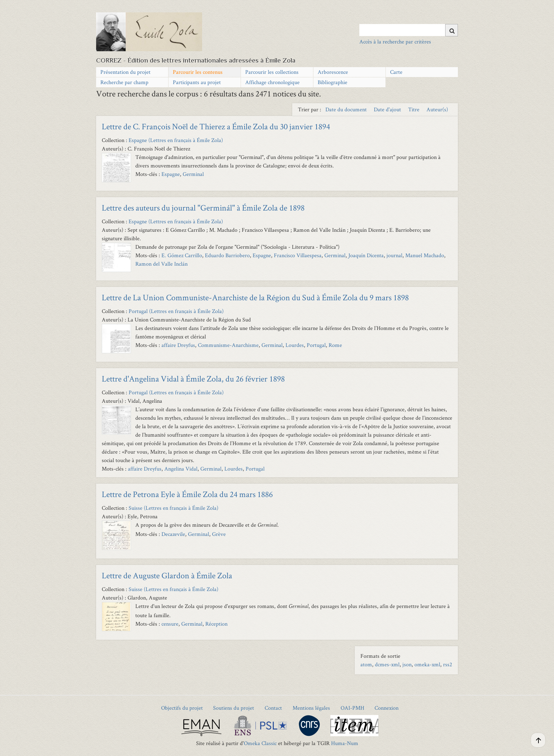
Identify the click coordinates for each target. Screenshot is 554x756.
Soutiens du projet (234, 708)
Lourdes (295, 345)
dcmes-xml (387, 664)
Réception (216, 624)
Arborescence (333, 72)
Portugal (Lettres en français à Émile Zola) (176, 311)
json (407, 664)
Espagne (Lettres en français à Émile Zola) (176, 140)
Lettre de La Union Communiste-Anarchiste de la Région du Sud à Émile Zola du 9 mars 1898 (255, 297)
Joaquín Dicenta (366, 255)
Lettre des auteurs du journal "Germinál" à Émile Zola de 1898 (203, 208)
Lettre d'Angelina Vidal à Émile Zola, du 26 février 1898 (193, 379)
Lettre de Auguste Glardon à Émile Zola (167, 575)
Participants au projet (197, 82)
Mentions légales (311, 708)
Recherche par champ (124, 82)
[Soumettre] (452, 30)
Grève (219, 534)
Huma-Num (345, 743)
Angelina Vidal (181, 469)
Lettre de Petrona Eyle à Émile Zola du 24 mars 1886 (187, 494)
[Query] (409, 30)
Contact (273, 708)
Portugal (316, 345)
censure (170, 624)
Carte (396, 72)
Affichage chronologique (272, 82)
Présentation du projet (125, 72)
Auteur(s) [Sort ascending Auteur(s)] (437, 109)
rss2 (448, 664)
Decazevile (173, 534)
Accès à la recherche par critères (395, 42)
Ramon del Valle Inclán (161, 264)
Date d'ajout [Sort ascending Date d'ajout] (388, 109)
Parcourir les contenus (198, 72)
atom (366, 664)
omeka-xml (427, 664)
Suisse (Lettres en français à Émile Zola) (173, 508)
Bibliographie (332, 82)
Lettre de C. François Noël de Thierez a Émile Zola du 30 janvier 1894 (216, 126)
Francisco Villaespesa (298, 255)
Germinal (193, 174)
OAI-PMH (352, 708)
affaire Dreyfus (178, 345)
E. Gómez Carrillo (182, 255)
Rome (335, 345)
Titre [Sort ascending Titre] (414, 109)
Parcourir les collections (272, 72)
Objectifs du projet (182, 708)
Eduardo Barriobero (227, 255)
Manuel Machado (425, 255)
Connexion (387, 708)
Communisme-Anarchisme (228, 345)
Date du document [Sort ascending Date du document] (347, 109)
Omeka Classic (260, 743)
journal (394, 255)
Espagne (171, 174)
